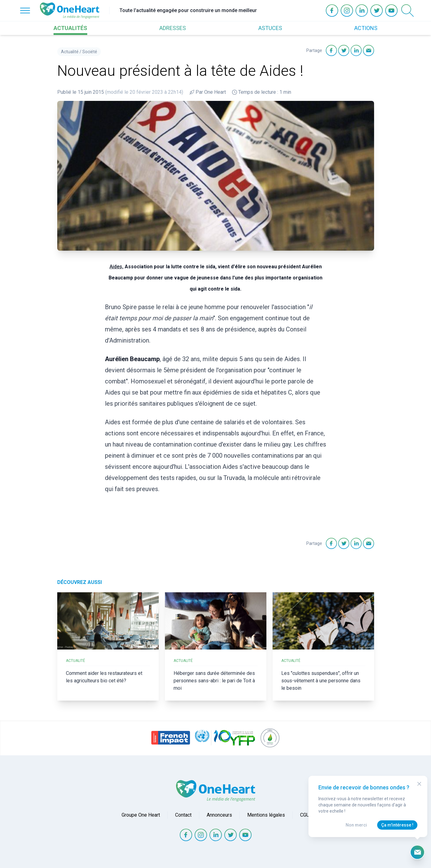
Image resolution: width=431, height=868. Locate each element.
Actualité (70, 52)
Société (90, 52)
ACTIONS (366, 28)
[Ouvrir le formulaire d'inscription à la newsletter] (417, 852)
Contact (183, 815)
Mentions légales (266, 815)
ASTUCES (270, 28)
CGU (305, 815)
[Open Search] (407, 11)
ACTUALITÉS (70, 28)
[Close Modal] (419, 784)
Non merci (356, 825)
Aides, (116, 267)
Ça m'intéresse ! (397, 825)
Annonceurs (219, 815)
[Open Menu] (25, 11)
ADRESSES (173, 28)
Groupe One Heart (141, 815)
